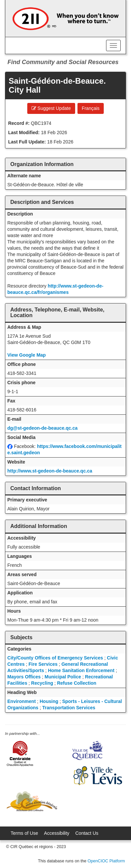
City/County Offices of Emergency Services (55, 658)
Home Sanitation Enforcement (81, 670)
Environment (22, 701)
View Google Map (27, 355)
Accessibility (57, 833)
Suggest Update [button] (51, 108)
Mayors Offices (24, 677)
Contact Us (87, 833)
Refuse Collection (76, 683)
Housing (49, 701)
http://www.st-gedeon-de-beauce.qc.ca (50, 471)
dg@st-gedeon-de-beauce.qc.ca (42, 428)
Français (91, 108)
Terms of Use (24, 833)
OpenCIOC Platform (106, 861)
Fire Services (43, 664)
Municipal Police (63, 677)
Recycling (42, 683)
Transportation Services (69, 708)
